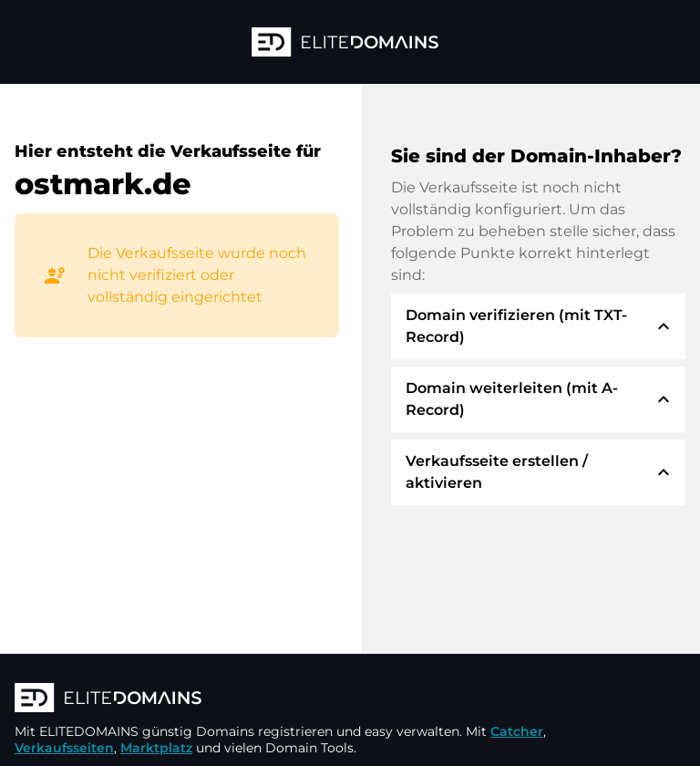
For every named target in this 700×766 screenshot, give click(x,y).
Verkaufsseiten (64, 748)
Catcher (517, 731)
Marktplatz (156, 748)
